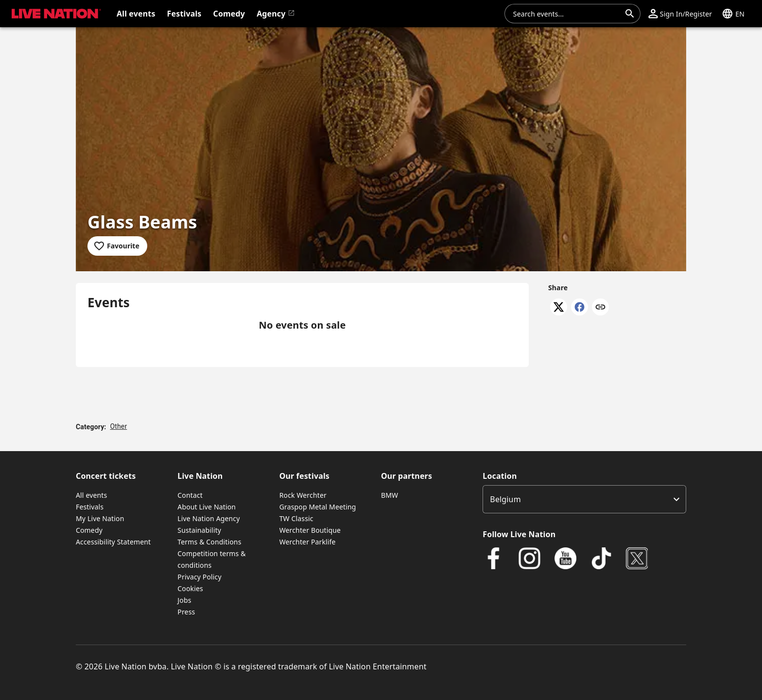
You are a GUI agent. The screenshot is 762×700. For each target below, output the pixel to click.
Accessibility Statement (113, 542)
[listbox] (584, 499)
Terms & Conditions (209, 542)
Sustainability (199, 530)
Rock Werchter (303, 495)
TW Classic (296, 518)
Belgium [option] (505, 499)
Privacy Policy (199, 577)
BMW (390, 495)
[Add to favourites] (117, 246)
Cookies (190, 588)
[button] (680, 14)
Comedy (89, 530)
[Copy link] (600, 308)
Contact (190, 495)
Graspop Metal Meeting (318, 507)
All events (91, 495)
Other (118, 426)
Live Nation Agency (208, 518)
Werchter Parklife (308, 542)
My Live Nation (100, 518)
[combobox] (567, 14)
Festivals (90, 507)
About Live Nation (207, 507)
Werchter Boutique (310, 530)
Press (186, 612)
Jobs (184, 600)
